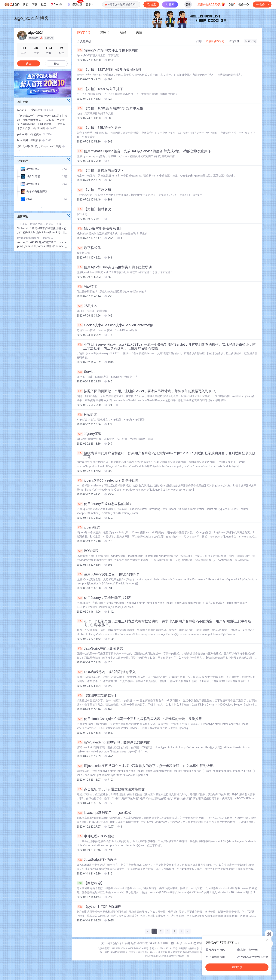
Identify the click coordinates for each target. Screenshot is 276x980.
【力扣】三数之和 (94, 190)
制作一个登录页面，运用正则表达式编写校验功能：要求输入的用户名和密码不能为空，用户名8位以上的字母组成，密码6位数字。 (164, 623)
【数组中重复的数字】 (97, 695)
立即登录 (237, 967)
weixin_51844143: (28, 242)
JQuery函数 (89, 434)
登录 (188, 5)
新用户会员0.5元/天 (211, 4)
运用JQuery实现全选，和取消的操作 (108, 574)
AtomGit (57, 4)
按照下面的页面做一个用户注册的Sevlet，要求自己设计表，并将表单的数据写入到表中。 (147, 391)
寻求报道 (143, 943)
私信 (56, 64)
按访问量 (234, 41)
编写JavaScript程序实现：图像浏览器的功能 (113, 742)
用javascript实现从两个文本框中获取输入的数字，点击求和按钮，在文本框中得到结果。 (147, 766)
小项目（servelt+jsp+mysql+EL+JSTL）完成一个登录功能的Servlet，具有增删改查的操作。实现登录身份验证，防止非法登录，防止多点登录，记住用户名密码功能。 (166, 346)
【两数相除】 (90, 883)
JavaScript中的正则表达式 (100, 648)
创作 (262, 5)
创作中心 (244, 5)
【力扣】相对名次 (94, 209)
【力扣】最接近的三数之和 (101, 170)
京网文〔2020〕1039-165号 (164, 948)
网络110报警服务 (119, 952)
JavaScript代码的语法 (97, 860)
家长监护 (105, 952)
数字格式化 (89, 248)
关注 (29, 63)
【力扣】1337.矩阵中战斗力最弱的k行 (109, 70)
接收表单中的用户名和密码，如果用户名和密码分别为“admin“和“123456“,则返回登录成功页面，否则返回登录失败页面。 (166, 455)
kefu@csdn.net (183, 943)
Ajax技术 (87, 286)
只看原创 (84, 41)
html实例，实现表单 (34, 140)
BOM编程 (87, 551)
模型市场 (75, 3)
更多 (90, 5)
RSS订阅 (250, 41)
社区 (44, 5)
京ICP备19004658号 (138, 948)
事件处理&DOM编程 (95, 836)
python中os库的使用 (34, 134)
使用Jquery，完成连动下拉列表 (104, 598)
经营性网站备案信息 (189, 948)
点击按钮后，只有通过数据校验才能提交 (111, 789)
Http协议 (87, 415)
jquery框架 (88, 527)
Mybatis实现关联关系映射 (100, 228)
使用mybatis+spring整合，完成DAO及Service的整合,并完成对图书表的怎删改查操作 (144, 151)
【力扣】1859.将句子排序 (100, 89)
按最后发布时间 (215, 41)
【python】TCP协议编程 (99, 907)
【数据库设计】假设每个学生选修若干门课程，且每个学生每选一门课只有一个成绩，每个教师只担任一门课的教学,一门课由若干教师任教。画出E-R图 (42, 122)
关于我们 (106, 943)
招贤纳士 (118, 943)
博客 (26, 5)
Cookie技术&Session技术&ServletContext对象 (115, 325)
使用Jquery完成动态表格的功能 (104, 504)
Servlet (86, 372)
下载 (35, 5)
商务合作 (130, 943)
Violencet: (23, 228)
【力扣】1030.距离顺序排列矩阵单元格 (110, 108)
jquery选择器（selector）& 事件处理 (108, 480)
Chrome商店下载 (159, 952)
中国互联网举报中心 (139, 952)
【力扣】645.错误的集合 (99, 128)
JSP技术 (87, 306)
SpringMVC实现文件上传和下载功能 (107, 50)
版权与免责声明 (191, 952)
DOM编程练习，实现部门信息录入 (106, 672)
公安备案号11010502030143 (112, 948)
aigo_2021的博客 (32, 18)
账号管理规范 (175, 952)
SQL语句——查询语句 (35, 110)
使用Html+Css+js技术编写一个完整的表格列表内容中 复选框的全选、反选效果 (139, 719)
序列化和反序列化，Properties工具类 (41, 148)
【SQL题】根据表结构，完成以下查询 (39, 224)
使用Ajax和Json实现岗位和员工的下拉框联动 (114, 267)
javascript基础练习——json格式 (104, 813)
